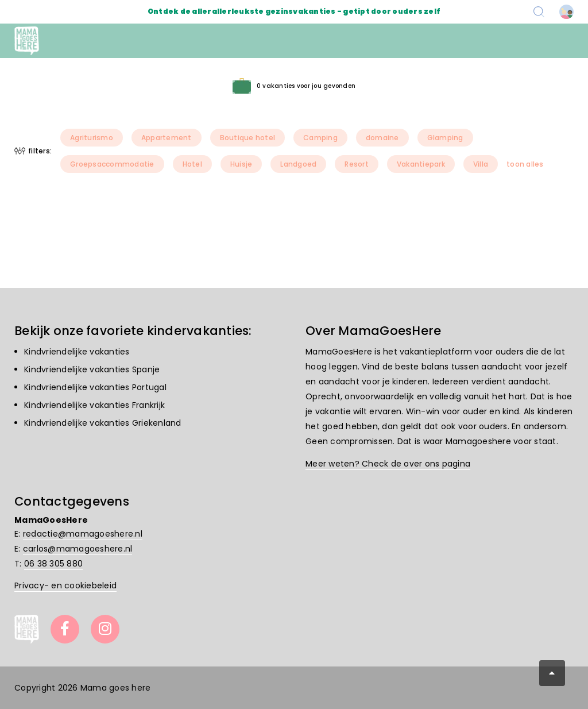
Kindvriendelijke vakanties (77, 352)
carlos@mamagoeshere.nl (78, 549)
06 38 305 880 (53, 564)
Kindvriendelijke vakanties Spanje (92, 369)
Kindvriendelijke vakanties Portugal (95, 387)
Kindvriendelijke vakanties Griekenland (103, 423)
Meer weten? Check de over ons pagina (388, 464)
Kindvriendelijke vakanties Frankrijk (94, 405)
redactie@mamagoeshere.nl (83, 534)
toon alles (525, 164)
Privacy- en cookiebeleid (65, 585)
